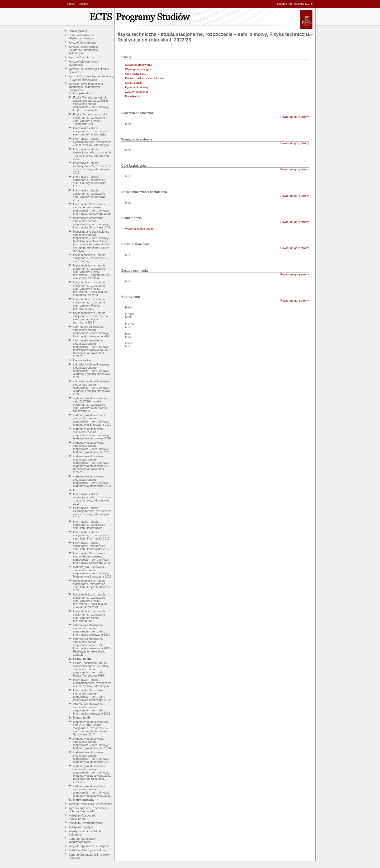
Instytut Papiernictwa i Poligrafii (89, 846)
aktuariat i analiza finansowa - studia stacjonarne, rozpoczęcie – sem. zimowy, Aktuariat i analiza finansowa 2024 (92, 388)
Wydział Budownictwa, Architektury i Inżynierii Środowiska (91, 78)
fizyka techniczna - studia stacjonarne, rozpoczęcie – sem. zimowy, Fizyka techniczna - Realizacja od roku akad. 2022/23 (90, 289)
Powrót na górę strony (295, 117)
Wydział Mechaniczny (83, 43)
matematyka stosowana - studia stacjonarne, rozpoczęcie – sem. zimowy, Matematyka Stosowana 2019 (92, 420)
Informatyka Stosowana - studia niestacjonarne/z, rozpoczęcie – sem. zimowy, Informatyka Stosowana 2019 (92, 209)
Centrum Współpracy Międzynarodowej (82, 840)
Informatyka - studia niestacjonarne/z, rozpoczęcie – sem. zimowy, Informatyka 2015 (92, 154)
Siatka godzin (134, 83)
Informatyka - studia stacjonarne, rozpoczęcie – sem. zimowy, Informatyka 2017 (90, 195)
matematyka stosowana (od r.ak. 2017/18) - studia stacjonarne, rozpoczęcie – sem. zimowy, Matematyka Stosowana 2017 (91, 405)
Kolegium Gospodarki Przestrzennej (82, 817)
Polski (71, 4)
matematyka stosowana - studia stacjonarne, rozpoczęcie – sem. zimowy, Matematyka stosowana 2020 (92, 434)
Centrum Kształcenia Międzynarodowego (82, 37)
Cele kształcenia (136, 74)
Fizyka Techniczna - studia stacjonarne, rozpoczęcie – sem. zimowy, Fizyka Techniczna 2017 (90, 119)
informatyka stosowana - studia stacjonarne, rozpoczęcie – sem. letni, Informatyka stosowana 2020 (92, 630)
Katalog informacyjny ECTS (295, 4)
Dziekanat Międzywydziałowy (87, 850)
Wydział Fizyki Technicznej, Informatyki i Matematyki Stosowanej (86, 87)
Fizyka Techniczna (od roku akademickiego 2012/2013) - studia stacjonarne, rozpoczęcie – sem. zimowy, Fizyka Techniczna (91, 104)
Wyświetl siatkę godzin (140, 229)
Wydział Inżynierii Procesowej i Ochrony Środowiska (88, 810)
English (83, 4)
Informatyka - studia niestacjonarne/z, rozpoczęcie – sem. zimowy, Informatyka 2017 (92, 168)
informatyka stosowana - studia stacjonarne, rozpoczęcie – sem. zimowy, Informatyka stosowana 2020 (92, 331)
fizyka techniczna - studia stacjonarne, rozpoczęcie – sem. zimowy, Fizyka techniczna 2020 (90, 304)
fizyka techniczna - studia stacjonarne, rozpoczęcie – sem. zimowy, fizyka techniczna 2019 (90, 318)
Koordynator (133, 96)
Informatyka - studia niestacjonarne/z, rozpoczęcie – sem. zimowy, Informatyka (92, 142)
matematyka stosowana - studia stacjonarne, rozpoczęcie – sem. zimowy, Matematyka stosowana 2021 (92, 447)
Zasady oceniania (136, 92)
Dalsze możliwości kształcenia (144, 78)
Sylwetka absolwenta (139, 65)
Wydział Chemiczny (81, 57)
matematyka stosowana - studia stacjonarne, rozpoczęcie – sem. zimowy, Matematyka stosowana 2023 (92, 481)
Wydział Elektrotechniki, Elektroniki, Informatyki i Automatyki (84, 50)
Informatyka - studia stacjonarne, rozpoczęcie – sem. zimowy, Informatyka (90, 131)
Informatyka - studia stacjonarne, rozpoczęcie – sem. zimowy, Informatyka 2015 (90, 181)
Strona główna (78, 31)
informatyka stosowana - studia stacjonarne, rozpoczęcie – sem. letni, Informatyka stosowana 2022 (92, 709)
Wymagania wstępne (139, 69)
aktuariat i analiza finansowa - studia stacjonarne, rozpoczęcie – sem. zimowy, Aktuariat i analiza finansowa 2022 (92, 371)
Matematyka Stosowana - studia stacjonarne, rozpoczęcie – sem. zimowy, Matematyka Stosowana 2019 (92, 572)
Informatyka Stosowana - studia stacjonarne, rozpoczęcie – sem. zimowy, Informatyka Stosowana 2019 (92, 223)
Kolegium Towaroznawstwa (86, 823)
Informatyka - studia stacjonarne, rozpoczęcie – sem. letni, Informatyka (90, 525)
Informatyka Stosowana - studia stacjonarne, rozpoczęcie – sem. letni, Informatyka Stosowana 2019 (92, 695)
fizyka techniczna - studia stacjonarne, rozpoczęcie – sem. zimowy (90, 258)
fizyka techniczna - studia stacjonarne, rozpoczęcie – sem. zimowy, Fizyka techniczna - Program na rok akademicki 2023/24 (91, 272)
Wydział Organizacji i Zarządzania (91, 804)
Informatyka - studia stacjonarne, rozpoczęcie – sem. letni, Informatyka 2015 (91, 535)
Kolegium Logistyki (81, 827)
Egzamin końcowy (137, 87)
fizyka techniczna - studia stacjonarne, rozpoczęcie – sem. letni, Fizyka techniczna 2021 (92, 585)
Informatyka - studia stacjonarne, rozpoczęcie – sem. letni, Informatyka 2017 (91, 546)
